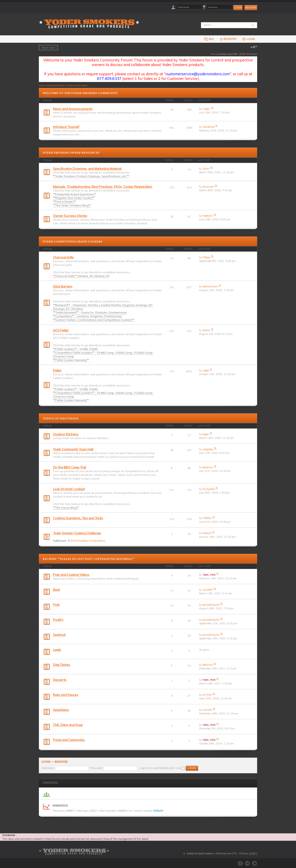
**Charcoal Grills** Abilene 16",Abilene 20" (81, 276)
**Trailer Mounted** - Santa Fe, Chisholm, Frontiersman (90, 312)
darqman (208, 467)
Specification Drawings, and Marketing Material (87, 169)
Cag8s (206, 109)
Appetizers (61, 710)
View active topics (78, 85)
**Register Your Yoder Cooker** (74, 198)
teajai (206, 434)
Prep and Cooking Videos (71, 575)
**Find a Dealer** (64, 202)
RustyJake (209, 489)
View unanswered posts (52, 85)
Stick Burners (63, 286)
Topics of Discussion (60, 419)
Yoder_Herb (209, 575)
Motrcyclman (210, 286)
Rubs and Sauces (66, 695)
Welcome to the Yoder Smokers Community (80, 93)
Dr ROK (207, 695)
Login (248, 39)
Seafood (59, 635)
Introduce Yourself (66, 127)
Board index (48, 48)
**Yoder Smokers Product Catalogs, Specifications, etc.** (91, 176)
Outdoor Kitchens (66, 434)
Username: (48, 768)
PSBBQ (207, 518)
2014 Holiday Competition (88, 541)
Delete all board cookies (200, 853)
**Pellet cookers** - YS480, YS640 (75, 349)
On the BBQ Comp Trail (69, 467)
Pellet (57, 370)
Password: (97, 768)
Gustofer (208, 590)
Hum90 (207, 710)
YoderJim (208, 216)
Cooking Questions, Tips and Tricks (78, 518)
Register (251, 8)
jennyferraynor (211, 605)
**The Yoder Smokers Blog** (72, 205)
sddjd (206, 370)
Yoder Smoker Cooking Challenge (77, 533)
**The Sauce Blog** (66, 508)
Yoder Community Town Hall (73, 449)
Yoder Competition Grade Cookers (72, 242)
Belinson (208, 665)
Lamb (57, 650)
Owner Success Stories (70, 216)
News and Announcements (73, 109)
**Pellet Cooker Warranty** (71, 360)
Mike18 (207, 533)
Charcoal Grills (63, 257)
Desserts (60, 680)
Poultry (58, 620)
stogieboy (208, 449)
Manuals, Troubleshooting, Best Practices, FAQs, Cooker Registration (103, 187)
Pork (56, 605)
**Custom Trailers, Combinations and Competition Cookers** (94, 320)
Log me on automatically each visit (163, 768)
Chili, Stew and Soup (68, 725)
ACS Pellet (61, 330)
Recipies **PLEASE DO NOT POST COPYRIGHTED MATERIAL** (89, 559)
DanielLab (208, 127)
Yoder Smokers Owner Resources (71, 153)
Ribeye (206, 257)
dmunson (208, 187)
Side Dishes (62, 665)
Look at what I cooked (69, 489)
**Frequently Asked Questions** (75, 194)
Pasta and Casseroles (69, 740)
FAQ (209, 39)
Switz (206, 169)
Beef (56, 590)
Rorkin (206, 330)
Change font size (254, 47)
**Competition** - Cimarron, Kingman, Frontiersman (87, 316)
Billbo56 (158, 811)
